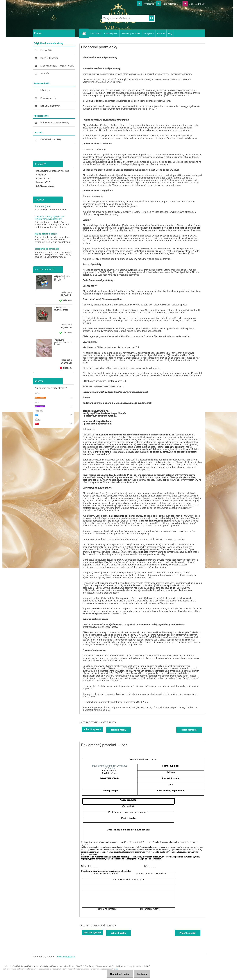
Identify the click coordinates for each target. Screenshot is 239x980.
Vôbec (37, 419)
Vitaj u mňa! (96, 33)
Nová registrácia (169, 4)
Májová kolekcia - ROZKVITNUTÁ (57, 66)
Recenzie (161, 33)
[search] (152, 18)
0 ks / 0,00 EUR (197, 4)
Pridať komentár (189, 730)
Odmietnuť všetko (118, 974)
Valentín (45, 73)
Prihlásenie (147, 4)
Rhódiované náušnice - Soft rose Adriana (63, 342)
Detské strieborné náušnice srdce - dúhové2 (62, 278)
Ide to (37, 402)
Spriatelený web (43, 206)
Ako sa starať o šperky (46, 234)
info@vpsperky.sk (45, 186)
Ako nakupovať (111, 33)
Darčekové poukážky (51, 139)
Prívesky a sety (48, 98)
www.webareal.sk (66, 957)
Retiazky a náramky (50, 106)
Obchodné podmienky (131, 33)
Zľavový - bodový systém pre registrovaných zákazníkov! (49, 218)
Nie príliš (39, 411)
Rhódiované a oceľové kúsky (55, 123)
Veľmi (37, 393)
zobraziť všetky (119, 730)
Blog (170, 33)
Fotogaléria (149, 33)
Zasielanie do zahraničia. (47, 249)
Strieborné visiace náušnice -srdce (62, 309)
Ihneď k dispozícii (49, 58)
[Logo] (54, 18)
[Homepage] (85, 33)
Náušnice (45, 90)
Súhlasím (141, 974)
